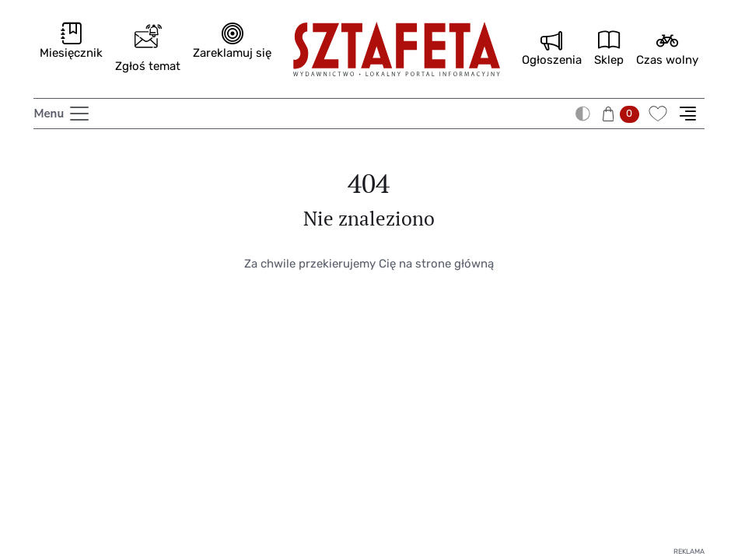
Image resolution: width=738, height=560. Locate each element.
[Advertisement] (369, 432)
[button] (623, 113)
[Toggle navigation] (62, 114)
